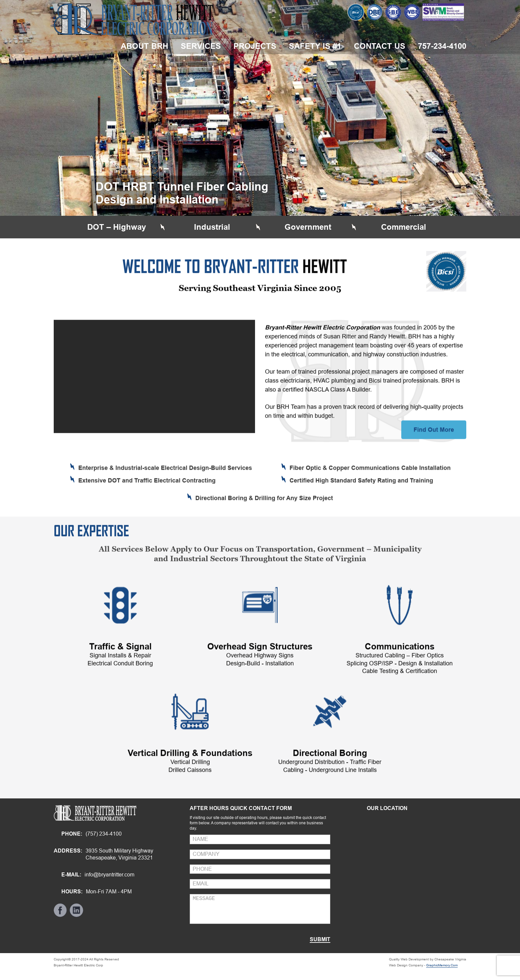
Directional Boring (330, 779)
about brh (144, 46)
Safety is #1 (315, 46)
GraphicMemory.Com (442, 965)
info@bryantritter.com (109, 875)
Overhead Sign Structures (260, 673)
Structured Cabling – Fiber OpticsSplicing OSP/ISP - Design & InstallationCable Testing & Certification (400, 689)
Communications (400, 673)
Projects (255, 46)
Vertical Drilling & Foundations (190, 779)
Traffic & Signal (120, 673)
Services (201, 46)
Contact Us (380, 46)
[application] (154, 402)
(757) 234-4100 (104, 834)
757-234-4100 (442, 46)
